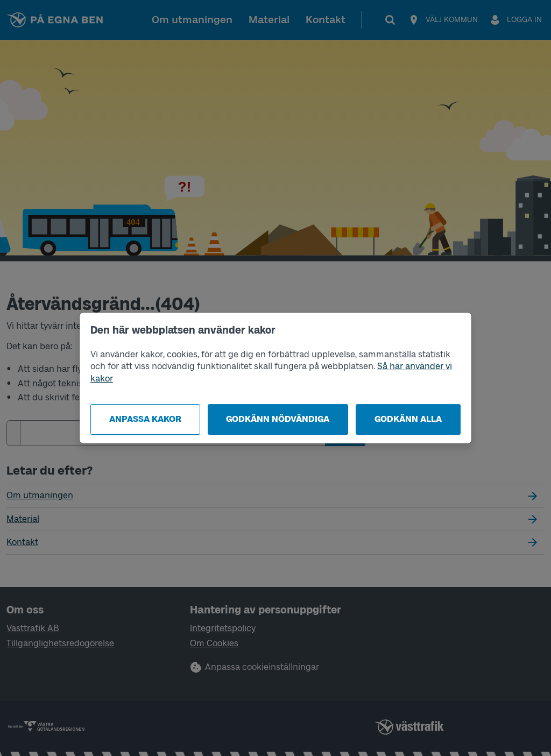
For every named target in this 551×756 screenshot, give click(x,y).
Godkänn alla (408, 419)
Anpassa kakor (145, 419)
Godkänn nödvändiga (278, 419)
